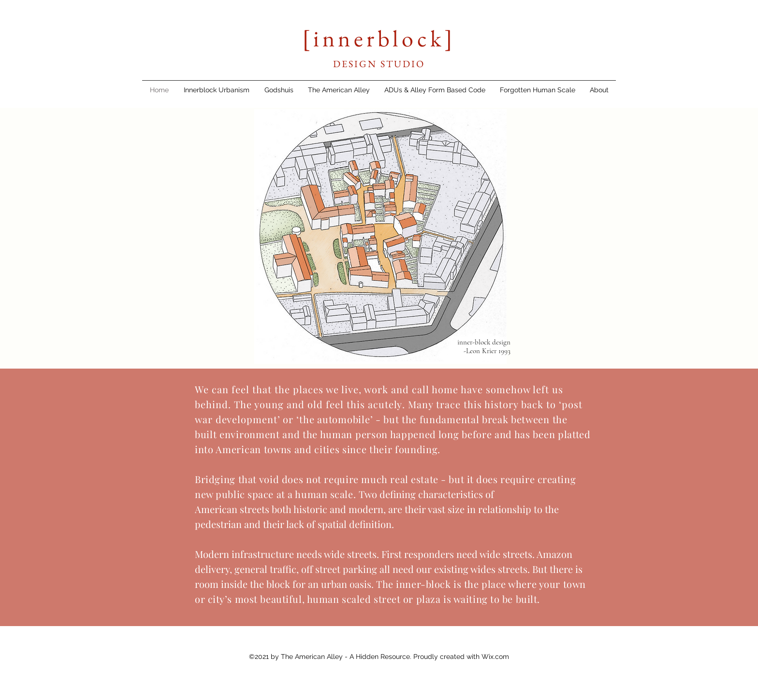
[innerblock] (379, 38)
